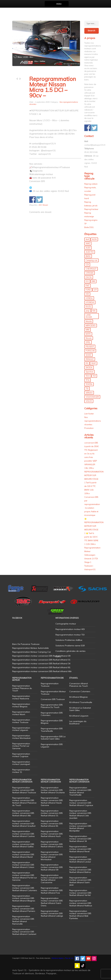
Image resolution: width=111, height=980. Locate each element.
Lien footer (89, 414)
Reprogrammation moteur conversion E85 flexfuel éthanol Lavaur (80, 859)
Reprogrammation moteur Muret (21, 713)
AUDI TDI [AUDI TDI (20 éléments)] (90, 252)
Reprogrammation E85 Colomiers (52, 714)
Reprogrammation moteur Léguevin (21, 729)
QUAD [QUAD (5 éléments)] (88, 355)
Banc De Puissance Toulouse (26, 644)
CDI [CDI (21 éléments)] (87, 265)
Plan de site (69, 958)
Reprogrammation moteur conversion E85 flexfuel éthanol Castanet (24, 932)
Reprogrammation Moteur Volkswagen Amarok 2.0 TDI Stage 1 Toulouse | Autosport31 (92, 559)
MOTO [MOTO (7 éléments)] (88, 334)
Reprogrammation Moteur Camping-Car (32, 652)
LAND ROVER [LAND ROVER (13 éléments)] (89, 316)
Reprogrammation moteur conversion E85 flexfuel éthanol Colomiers (25, 888)
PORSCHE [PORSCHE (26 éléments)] (90, 351)
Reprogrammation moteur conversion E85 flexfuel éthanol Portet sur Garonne (25, 876)
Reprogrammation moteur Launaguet (21, 763)
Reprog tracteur (91, 209)
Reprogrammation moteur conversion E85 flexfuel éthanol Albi (23, 813)
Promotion (89, 428)
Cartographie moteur (66, 624)
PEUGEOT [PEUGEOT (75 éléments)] (90, 346)
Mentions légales (58, 958)
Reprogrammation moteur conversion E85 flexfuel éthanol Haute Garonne (52, 801)
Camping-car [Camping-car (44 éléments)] (91, 260)
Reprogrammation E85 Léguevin (52, 746)
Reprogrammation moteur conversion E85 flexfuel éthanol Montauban (52, 856)
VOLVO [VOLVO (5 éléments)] (89, 401)
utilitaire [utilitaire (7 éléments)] (89, 393)
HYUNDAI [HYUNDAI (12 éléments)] (90, 302)
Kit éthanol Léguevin (79, 716)
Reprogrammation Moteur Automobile (30, 648)
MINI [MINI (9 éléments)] (88, 330)
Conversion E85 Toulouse (53, 699)
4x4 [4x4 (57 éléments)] (87, 239)
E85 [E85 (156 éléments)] (93, 281)
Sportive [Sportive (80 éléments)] (89, 372)
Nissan (45, 205)
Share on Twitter (39, 200)
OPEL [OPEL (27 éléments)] (88, 342)
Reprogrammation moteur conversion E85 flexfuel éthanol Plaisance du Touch (24, 801)
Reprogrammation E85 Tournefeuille (52, 730)
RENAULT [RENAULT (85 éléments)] (90, 359)
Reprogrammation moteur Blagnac (21, 705)
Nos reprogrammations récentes (93, 421)
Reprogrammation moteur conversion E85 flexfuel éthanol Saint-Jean (80, 881)
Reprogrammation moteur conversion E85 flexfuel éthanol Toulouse (24, 790)
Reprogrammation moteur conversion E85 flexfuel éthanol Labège (52, 914)
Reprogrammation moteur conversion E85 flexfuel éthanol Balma (80, 870)
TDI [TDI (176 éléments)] (94, 376)
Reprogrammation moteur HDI (70, 629)
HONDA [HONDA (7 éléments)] (89, 298)
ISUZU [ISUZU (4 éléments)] (88, 306)
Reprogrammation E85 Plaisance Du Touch (52, 706)
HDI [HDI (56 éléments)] (87, 294)
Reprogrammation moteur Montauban (21, 737)
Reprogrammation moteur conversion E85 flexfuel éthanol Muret (23, 854)
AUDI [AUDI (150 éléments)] (88, 248)
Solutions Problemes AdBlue (69, 640)
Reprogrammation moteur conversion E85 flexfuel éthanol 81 (52, 823)
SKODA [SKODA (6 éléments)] (89, 367)
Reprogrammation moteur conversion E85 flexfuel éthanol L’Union (23, 865)
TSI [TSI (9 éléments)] (87, 388)
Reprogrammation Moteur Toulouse (53, 693)
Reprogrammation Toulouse (50, 685)
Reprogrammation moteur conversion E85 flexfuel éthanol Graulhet (24, 823)
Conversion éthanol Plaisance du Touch (79, 685)
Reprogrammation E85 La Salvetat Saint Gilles (53, 738)
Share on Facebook (33, 200)
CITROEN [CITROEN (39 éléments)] (90, 273)
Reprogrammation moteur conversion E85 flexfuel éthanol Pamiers (24, 909)
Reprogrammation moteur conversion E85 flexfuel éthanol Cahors (52, 844)
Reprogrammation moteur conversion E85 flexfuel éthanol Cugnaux (81, 803)
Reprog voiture (91, 184)
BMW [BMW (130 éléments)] (88, 256)
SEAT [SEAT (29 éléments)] (94, 363)
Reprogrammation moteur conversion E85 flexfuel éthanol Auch (52, 834)
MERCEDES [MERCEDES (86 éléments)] (91, 325)
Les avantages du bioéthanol (78, 723)
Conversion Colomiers (80, 691)
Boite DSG (89, 227)
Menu (59, 4)
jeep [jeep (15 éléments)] (88, 311)
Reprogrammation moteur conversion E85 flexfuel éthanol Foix (52, 890)
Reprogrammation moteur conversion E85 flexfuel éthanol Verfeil (80, 893)
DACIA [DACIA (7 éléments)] (89, 277)
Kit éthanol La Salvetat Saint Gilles (80, 709)
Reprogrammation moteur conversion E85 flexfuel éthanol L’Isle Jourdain (80, 814)
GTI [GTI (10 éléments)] (95, 290)
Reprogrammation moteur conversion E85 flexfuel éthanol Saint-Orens (52, 902)
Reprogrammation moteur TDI (70, 635)
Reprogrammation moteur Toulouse (21, 721)
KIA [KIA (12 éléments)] (94, 311)
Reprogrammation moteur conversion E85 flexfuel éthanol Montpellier (80, 827)
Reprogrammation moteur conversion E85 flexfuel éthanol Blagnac (24, 898)
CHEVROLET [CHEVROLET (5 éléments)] (91, 269)
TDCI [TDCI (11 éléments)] (88, 376)
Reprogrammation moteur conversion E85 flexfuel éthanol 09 (52, 867)
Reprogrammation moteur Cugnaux (21, 755)
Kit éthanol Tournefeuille (81, 702)
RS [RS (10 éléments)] (87, 363)
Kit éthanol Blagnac (79, 697)
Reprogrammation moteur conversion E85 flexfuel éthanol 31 (52, 813)
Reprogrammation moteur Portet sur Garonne (21, 746)
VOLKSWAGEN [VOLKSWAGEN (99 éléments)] (92, 397)
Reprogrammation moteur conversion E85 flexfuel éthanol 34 (80, 839)
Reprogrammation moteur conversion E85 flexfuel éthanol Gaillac (23, 844)
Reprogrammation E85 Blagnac (52, 722)
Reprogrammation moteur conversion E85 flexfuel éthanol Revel (80, 849)
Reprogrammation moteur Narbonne (21, 697)
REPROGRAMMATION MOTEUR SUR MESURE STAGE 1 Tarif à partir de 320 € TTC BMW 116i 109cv (94, 483)
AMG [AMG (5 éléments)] (88, 244)
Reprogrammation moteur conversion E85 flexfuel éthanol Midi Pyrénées (80, 915)
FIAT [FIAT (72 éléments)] (88, 286)
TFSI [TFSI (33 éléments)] (88, 380)
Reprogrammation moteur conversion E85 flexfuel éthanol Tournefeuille (80, 791)
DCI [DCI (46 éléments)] (87, 281)
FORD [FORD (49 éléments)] (88, 290)
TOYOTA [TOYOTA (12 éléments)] (89, 384)
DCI (40, 205)
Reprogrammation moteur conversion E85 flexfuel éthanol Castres (23, 834)
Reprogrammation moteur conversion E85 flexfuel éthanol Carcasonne (52, 879)
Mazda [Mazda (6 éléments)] (89, 321)
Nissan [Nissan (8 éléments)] (89, 338)
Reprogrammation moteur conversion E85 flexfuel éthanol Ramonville (23, 920)
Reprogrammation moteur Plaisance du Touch (22, 688)
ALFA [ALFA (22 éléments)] (94, 239)
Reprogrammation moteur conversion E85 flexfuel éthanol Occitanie (53, 790)
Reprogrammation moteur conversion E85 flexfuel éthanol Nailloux (81, 903)
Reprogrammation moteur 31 (21, 771)
